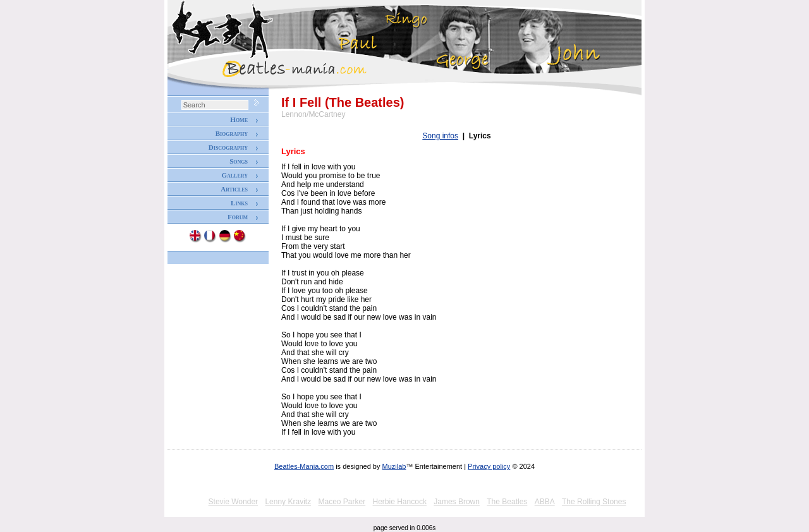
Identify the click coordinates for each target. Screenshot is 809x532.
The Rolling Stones (594, 502)
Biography (232, 133)
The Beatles (507, 502)
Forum (238, 217)
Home (239, 119)
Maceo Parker (342, 502)
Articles (234, 189)
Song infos (440, 136)
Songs (239, 161)
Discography (228, 147)
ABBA (545, 502)
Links (239, 203)
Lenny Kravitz (288, 502)
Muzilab (394, 466)
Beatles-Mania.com (304, 466)
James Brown (457, 502)
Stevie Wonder (234, 502)
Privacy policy (489, 466)
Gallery (234, 175)
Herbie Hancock (400, 502)
